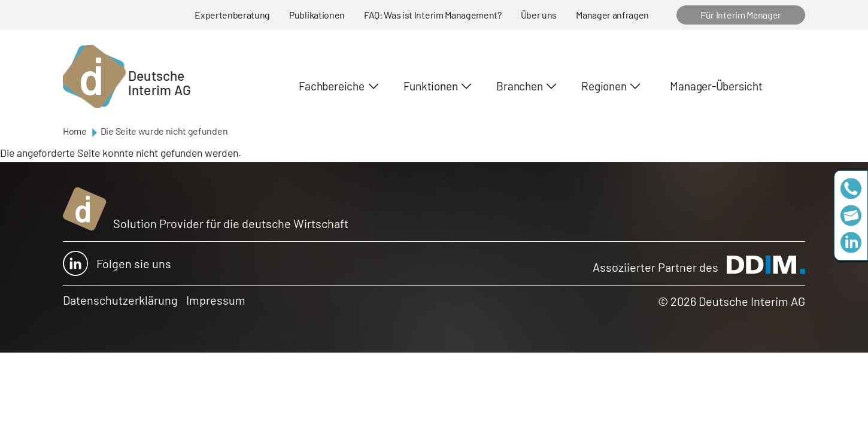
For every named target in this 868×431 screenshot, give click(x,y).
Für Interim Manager (741, 15)
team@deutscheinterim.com (851, 216)
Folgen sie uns (117, 263)
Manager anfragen (612, 15)
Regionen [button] (604, 86)
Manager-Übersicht (716, 86)
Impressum (216, 300)
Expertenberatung (232, 15)
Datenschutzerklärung (120, 300)
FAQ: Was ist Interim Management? (433, 15)
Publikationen (317, 15)
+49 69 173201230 (851, 189)
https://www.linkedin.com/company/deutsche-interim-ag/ (851, 243)
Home (75, 131)
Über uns (539, 15)
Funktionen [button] (431, 86)
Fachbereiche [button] (331, 86)
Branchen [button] (519, 86)
